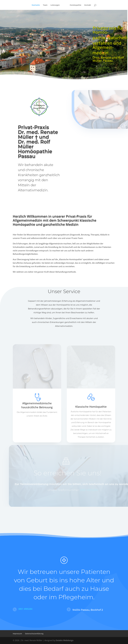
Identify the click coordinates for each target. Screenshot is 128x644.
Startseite (36, 5)
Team (45, 5)
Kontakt (88, 5)
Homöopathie (76, 5)
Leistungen (55, 5)
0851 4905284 (92, 490)
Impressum (17, 634)
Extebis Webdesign (65, 640)
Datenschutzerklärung (34, 634)
